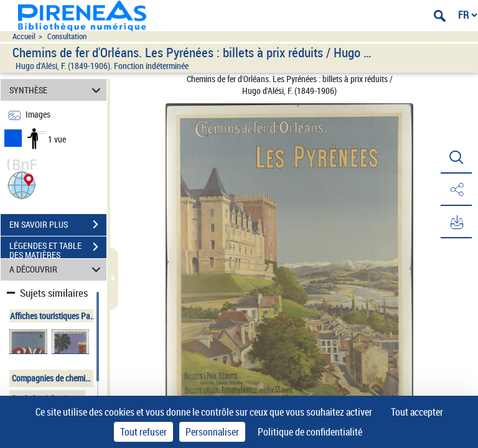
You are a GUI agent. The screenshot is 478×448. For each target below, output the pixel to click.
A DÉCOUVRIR (57, 270)
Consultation (67, 36)
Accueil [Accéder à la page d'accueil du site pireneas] (24, 36)
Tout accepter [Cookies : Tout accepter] (417, 412)
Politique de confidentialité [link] (310, 432)
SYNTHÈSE (57, 90)
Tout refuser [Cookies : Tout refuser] (143, 432)
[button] (22, 184)
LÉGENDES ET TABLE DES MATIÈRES (58, 248)
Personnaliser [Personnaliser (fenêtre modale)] (212, 432)
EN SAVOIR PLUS (58, 225)
